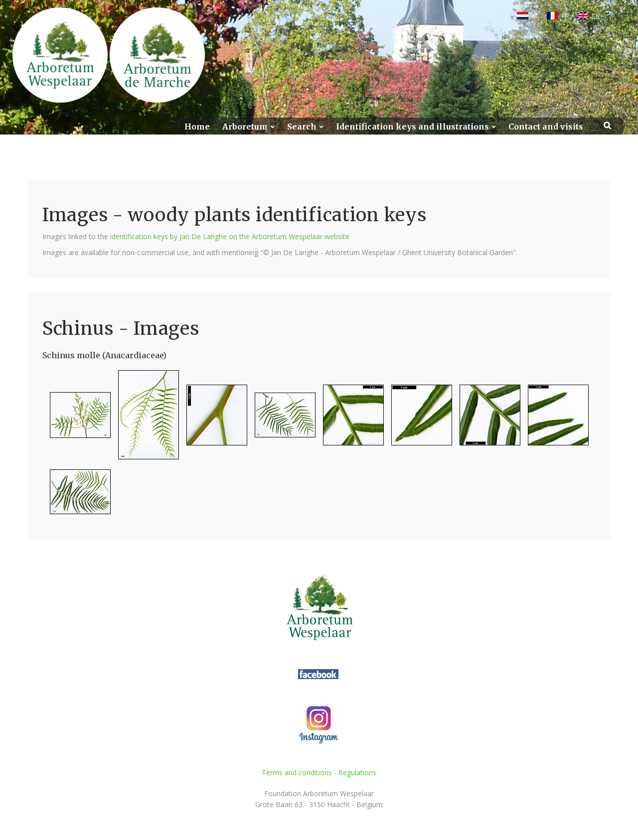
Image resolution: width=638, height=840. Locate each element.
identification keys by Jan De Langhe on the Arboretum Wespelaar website (230, 236)
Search (302, 127)
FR (565, 16)
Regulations (357, 772)
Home (197, 127)
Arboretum (245, 127)
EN (596, 16)
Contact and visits (546, 127)
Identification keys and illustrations (412, 127)
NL (535, 16)
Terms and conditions (297, 772)
